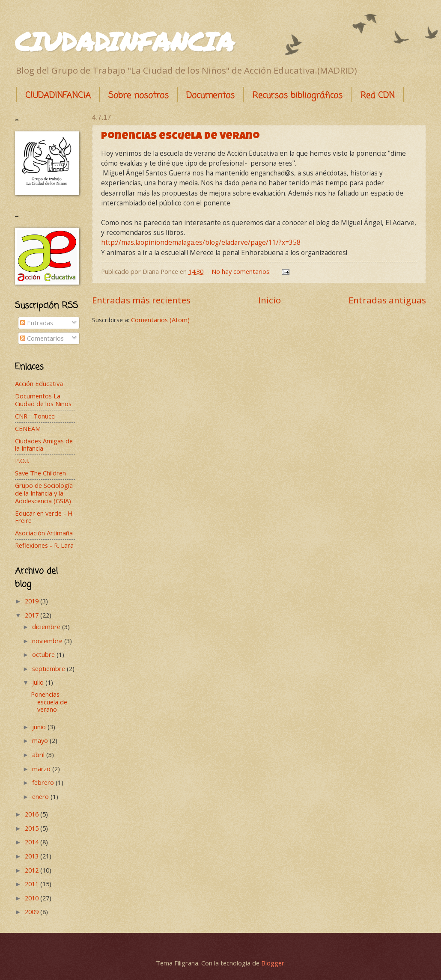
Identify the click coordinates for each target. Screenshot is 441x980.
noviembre (48, 641)
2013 (33, 856)
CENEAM (28, 428)
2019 (33, 601)
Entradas (37, 323)
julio (39, 682)
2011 (33, 884)
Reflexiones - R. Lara (44, 545)
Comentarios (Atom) (160, 320)
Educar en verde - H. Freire (44, 517)
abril (39, 754)
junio (40, 727)
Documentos (210, 96)
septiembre (49, 668)
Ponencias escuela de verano (180, 137)
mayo (41, 740)
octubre (44, 654)
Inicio (270, 300)
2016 (33, 814)
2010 (33, 898)
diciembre (47, 627)
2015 (33, 828)
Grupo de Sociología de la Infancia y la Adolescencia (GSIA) (44, 493)
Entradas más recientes (141, 300)
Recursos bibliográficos (297, 96)
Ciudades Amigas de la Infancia (44, 445)
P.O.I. (22, 460)
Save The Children (40, 473)
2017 (33, 615)
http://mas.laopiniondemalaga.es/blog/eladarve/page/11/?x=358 (201, 242)
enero (41, 796)
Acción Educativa (39, 383)
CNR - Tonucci (35, 416)
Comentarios (42, 338)
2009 (33, 912)
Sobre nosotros (139, 96)
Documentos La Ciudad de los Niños (43, 400)
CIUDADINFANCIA (125, 41)
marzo (42, 769)
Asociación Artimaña (44, 533)
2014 (33, 842)
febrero (44, 782)
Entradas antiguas (387, 300)
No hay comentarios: (242, 271)
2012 (33, 870)
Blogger (273, 963)
